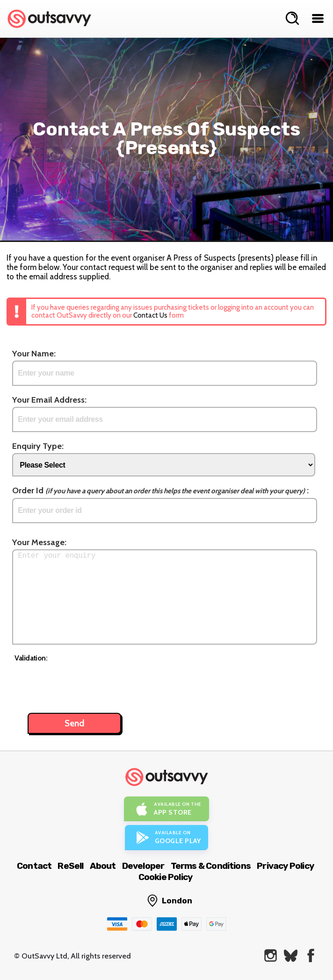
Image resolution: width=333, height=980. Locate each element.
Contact (34, 866)
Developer (143, 866)
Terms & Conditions (211, 866)
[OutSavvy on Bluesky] (291, 955)
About (103, 866)
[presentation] (86, 682)
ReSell (70, 866)
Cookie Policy (166, 877)
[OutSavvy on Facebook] (311, 955)
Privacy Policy (285, 866)
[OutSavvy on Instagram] (271, 955)
